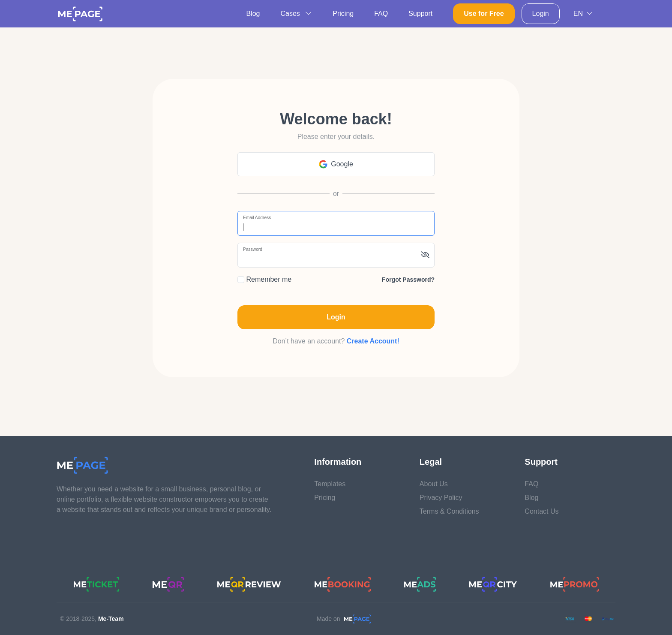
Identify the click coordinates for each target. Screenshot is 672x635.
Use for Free (484, 14)
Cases (296, 14)
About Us (434, 484)
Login (541, 14)
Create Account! (373, 341)
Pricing (343, 14)
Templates (330, 484)
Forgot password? (408, 280)
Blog (253, 14)
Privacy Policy (441, 498)
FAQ (381, 14)
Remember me (264, 279)
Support (420, 14)
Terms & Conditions (449, 511)
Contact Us (541, 511)
